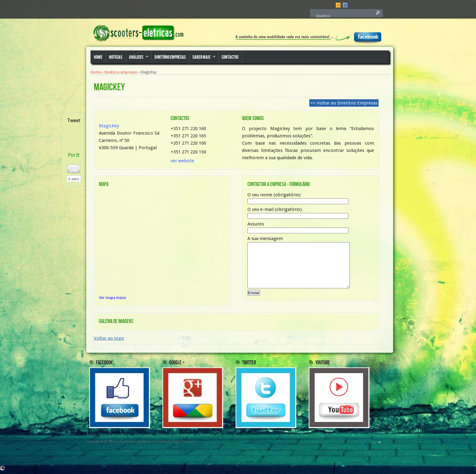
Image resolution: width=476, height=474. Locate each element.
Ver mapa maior (113, 298)
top (374, 446)
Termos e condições (115, 438)
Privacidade (144, 438)
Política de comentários (175, 438)
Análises (137, 58)
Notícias (116, 57)
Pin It (74, 155)
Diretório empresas (170, 57)
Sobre (91, 438)
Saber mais (202, 58)
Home (98, 57)
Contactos (230, 57)
